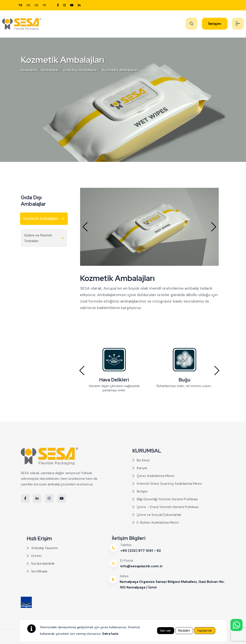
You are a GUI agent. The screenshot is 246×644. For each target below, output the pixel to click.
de (37, 5)
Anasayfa (29, 70)
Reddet (184, 630)
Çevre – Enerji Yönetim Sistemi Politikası (165, 507)
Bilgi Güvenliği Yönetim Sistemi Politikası (165, 499)
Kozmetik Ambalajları (120, 70)
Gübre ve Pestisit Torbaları (44, 238)
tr (20, 5)
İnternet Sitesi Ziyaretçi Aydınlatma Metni (167, 484)
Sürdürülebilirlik (41, 563)
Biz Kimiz (141, 460)
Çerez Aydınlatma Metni (153, 476)
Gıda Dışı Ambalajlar (80, 70)
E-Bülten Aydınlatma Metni (155, 522)
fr (44, 5)
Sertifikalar (37, 571)
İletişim (215, 24)
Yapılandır (205, 630)
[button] (85, 227)
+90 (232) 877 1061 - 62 (141, 551)
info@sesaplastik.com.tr (142, 566)
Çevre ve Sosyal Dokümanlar (157, 515)
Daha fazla (110, 634)
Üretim (34, 556)
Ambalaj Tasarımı (42, 548)
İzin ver (166, 630)
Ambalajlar (50, 70)
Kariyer (140, 468)
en (28, 5)
